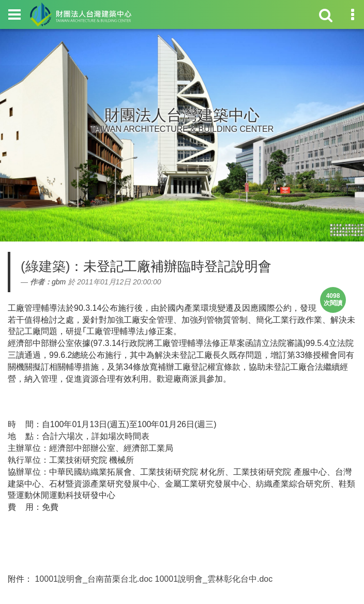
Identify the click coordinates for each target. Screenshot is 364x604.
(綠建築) (45, 266)
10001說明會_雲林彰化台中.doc (214, 579)
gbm (59, 282)
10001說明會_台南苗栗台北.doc (94, 579)
